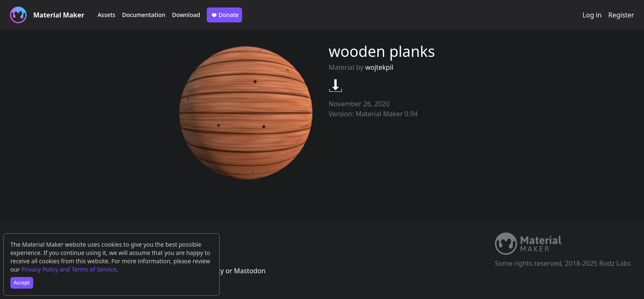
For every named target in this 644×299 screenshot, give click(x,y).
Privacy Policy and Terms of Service (69, 269)
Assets (107, 15)
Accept (22, 283)
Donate (224, 15)
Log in (592, 15)
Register (621, 15)
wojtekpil (380, 67)
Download (186, 15)
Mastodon (250, 271)
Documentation (144, 15)
